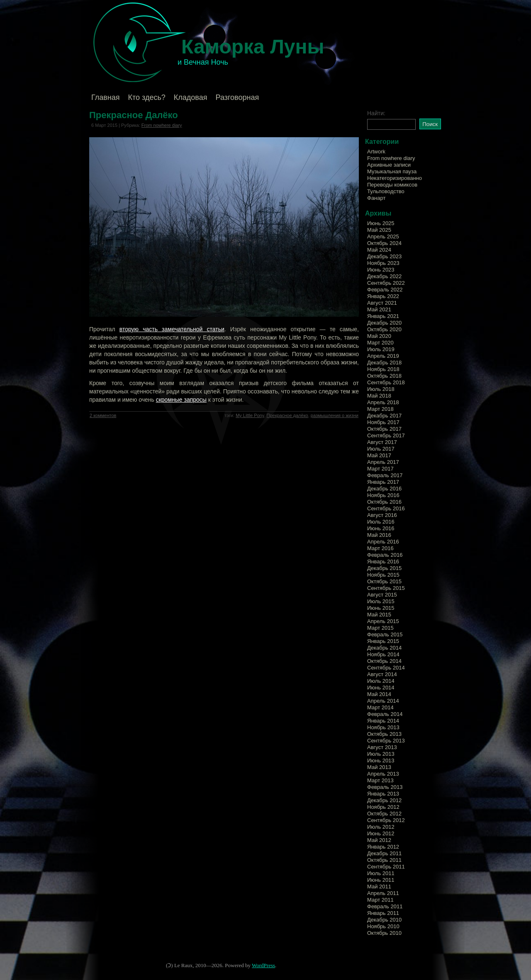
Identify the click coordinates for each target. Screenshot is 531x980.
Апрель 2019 (383, 356)
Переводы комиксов (392, 185)
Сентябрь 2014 (386, 668)
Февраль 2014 (385, 714)
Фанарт (376, 198)
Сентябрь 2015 (386, 588)
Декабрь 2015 (384, 568)
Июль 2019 (381, 349)
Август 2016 (382, 515)
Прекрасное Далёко (134, 115)
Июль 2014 (381, 681)
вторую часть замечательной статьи (172, 329)
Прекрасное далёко (287, 415)
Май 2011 (379, 887)
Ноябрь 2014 (383, 654)
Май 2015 (379, 615)
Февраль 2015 (385, 634)
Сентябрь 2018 (386, 382)
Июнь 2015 (381, 608)
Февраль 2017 (385, 475)
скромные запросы (181, 400)
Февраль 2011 (385, 906)
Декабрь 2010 (384, 920)
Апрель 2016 (383, 542)
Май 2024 (379, 250)
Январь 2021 (383, 316)
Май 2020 (379, 336)
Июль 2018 (381, 389)
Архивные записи (389, 165)
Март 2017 (380, 469)
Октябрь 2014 (384, 661)
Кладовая (191, 97)
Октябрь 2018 (384, 376)
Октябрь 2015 (384, 581)
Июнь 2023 (381, 270)
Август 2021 (382, 303)
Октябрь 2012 (384, 814)
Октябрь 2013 (384, 734)
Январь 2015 (383, 641)
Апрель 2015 (383, 621)
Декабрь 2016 (384, 489)
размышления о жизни (335, 415)
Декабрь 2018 (384, 363)
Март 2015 (380, 628)
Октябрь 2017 (384, 429)
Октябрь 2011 (384, 860)
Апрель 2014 (383, 701)
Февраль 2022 (385, 290)
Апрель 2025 (383, 237)
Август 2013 (382, 747)
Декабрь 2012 (384, 800)
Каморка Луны (253, 47)
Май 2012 (379, 840)
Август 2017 (382, 442)
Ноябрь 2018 (383, 369)
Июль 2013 (381, 754)
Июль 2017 (381, 449)
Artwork (376, 152)
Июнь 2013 (381, 760)
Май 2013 (379, 767)
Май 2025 (379, 230)
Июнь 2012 (381, 833)
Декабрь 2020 (384, 323)
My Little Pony (250, 415)
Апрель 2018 (383, 402)
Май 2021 (379, 309)
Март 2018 (380, 409)
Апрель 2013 (383, 774)
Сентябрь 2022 (386, 283)
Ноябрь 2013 (383, 727)
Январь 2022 (383, 296)
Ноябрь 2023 (383, 263)
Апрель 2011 (383, 893)
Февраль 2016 (385, 555)
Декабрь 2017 (384, 416)
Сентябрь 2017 (386, 435)
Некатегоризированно (395, 178)
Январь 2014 (383, 721)
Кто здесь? (147, 97)
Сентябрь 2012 (386, 820)
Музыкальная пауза (392, 171)
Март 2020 (380, 343)
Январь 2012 (383, 847)
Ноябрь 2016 (383, 495)
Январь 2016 (383, 562)
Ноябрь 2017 (383, 422)
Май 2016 (379, 535)
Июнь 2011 (381, 880)
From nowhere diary (162, 125)
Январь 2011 (383, 913)
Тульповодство (386, 191)
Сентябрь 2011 (386, 867)
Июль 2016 (381, 522)
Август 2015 (382, 595)
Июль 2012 (381, 827)
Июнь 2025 (381, 223)
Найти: (376, 113)
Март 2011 (380, 900)
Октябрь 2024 (384, 243)
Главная (106, 97)
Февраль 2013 (385, 787)
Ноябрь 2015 (383, 575)
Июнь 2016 (381, 528)
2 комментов (103, 415)
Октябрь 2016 (384, 502)
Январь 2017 (383, 482)
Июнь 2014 (381, 688)
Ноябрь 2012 (383, 807)
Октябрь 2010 (384, 933)
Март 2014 (380, 707)
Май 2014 (379, 694)
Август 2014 (382, 674)
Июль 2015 (381, 601)
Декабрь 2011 (384, 853)
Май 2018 (379, 396)
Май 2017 (379, 455)
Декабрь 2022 (384, 276)
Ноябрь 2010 (383, 926)
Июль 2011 (381, 873)
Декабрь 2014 (384, 648)
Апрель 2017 (383, 462)
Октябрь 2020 (384, 329)
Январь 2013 (383, 794)
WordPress (263, 965)
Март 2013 (380, 780)
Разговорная (237, 97)
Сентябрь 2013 (386, 741)
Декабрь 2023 (384, 256)
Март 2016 (380, 548)
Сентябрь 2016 (386, 508)
